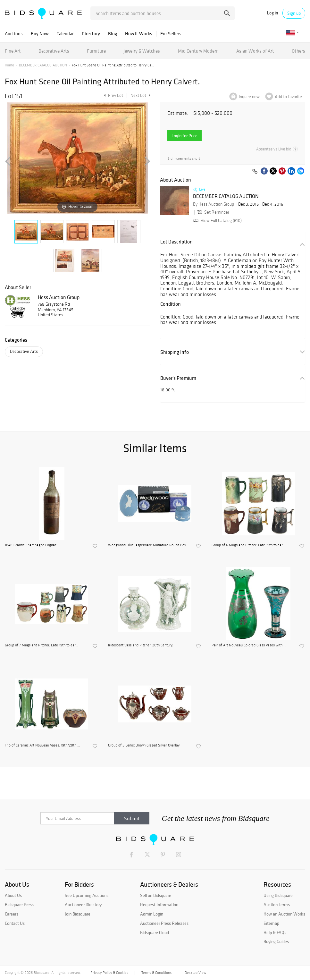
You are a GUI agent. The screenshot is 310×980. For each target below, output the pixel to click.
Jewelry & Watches (142, 51)
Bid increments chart (184, 159)
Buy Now (40, 34)
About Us (13, 895)
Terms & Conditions (156, 973)
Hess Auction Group (59, 297)
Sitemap (271, 923)
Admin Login (152, 914)
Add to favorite (288, 97)
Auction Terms (277, 905)
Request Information (159, 905)
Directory (91, 34)
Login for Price (184, 136)
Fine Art (13, 51)
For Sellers (171, 34)
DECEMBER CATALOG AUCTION (43, 65)
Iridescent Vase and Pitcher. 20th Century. (141, 645)
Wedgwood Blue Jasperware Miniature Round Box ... (147, 547)
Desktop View (195, 973)
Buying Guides (276, 942)
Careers (12, 914)
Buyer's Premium (178, 378)
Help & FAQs (275, 933)
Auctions (14, 34)
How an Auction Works (284, 914)
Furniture (96, 51)
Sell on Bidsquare (156, 895)
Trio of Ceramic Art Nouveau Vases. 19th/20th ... (42, 745)
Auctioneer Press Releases (164, 923)
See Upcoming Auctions (87, 895)
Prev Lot (113, 95)
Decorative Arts (54, 51)
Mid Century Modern (198, 51)
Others (298, 51)
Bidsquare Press (19, 905)
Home (9, 65)
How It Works (139, 34)
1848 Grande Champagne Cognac (31, 545)
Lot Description (176, 242)
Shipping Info (175, 352)
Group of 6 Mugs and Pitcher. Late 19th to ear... (248, 545)
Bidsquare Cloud (155, 933)
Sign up (294, 13)
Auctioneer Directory (83, 905)
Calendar (65, 34)
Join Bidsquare (78, 914)
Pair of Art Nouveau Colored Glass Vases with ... (249, 645)
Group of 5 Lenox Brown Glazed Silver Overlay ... (146, 745)
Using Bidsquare (278, 895)
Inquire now (249, 97)
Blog (113, 34)
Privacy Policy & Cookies (109, 973)
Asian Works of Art (255, 51)
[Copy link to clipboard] (255, 172)
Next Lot (140, 95)
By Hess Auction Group (214, 204)
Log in (272, 13)
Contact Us (15, 923)
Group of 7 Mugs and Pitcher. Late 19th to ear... (42, 645)
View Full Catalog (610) (217, 221)
